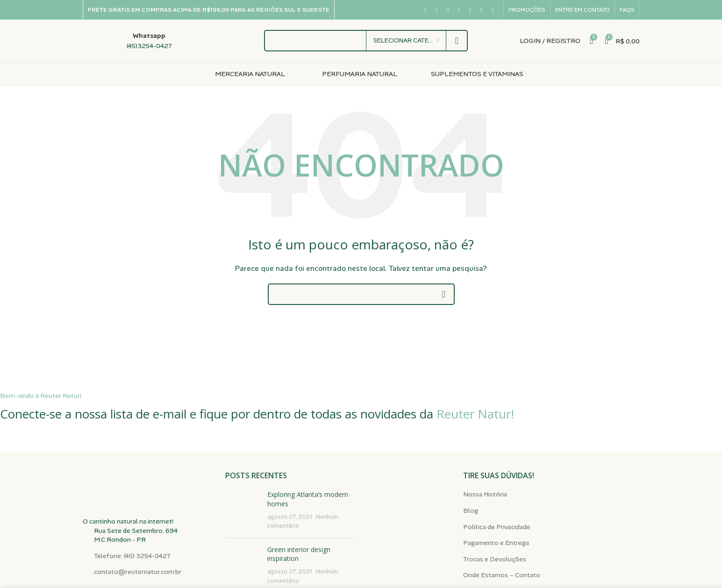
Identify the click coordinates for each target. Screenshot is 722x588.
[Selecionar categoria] (406, 41)
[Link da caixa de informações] (127, 41)
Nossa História (485, 494)
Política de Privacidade (497, 527)
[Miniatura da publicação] (243, 510)
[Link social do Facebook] (426, 10)
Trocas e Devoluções (495, 559)
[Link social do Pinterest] (471, 10)
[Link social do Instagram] (448, 10)
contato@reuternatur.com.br (138, 572)
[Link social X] (437, 10)
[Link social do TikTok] (493, 10)
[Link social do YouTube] (459, 10)
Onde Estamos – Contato (502, 575)
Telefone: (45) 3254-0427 (132, 556)
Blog (471, 510)
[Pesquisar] (361, 294)
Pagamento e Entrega (496, 543)
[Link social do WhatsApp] (482, 10)
